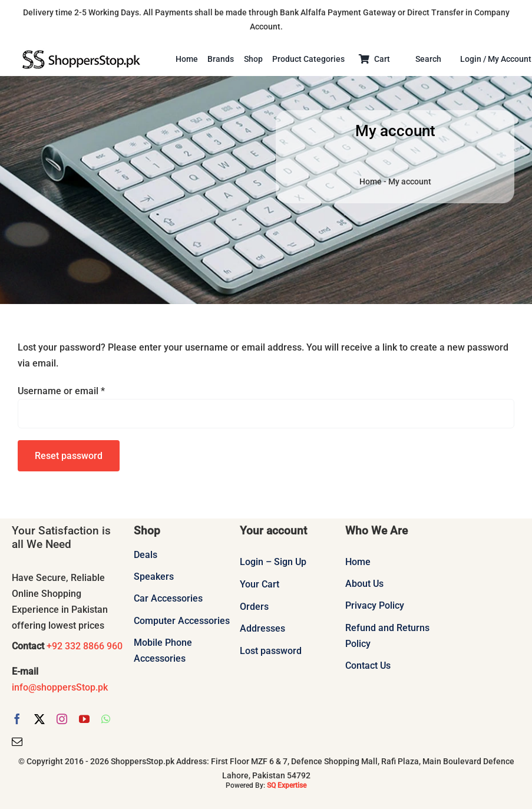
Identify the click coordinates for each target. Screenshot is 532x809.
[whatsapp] (106, 719)
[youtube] (84, 719)
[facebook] (17, 719)
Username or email (61, 391)
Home (371, 181)
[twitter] (39, 719)
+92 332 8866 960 (83, 646)
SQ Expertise (287, 785)
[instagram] (62, 719)
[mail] (17, 741)
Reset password (69, 456)
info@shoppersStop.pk (60, 687)
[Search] (433, 60)
